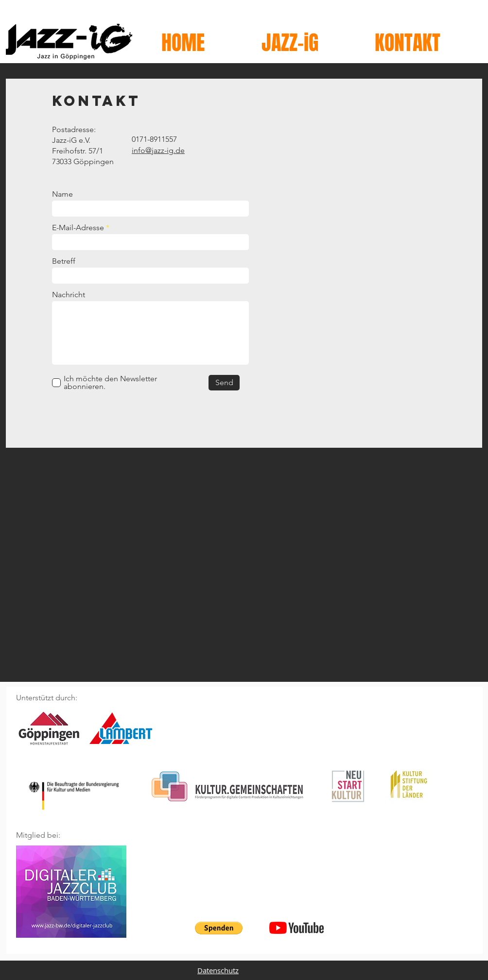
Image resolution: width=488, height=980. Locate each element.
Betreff (64, 261)
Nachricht (69, 295)
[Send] (224, 383)
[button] (219, 928)
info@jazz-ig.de (158, 150)
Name (62, 194)
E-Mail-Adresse (78, 228)
